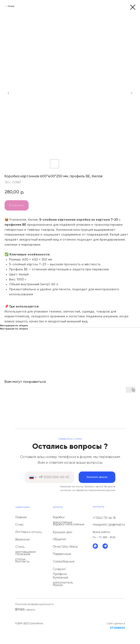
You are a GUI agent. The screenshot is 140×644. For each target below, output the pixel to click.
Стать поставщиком (26, 549)
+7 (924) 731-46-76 (104, 518)
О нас (19, 525)
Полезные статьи (23, 557)
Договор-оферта (25, 610)
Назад (11, 6)
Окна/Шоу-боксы (65, 547)
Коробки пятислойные (69, 525)
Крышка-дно (62, 532)
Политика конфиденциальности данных (34, 606)
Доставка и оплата (28, 532)
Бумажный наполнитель (63, 580)
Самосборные (64, 562)
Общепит (59, 539)
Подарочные (62, 554)
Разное (58, 585)
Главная (21, 517)
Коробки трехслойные (63, 520)
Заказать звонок (97, 477)
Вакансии (23, 540)
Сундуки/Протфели (60, 572)
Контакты (22, 562)
